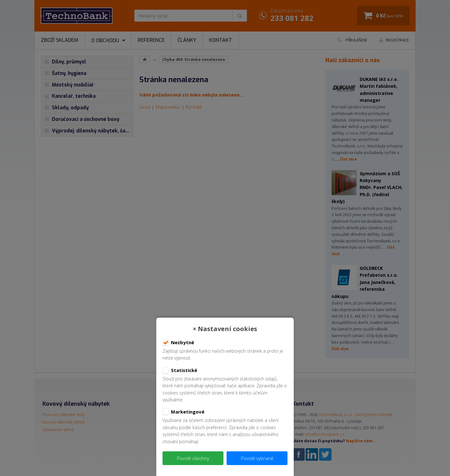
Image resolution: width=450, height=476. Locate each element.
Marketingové (183, 412)
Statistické (180, 370)
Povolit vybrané (257, 458)
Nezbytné (178, 343)
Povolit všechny (193, 458)
